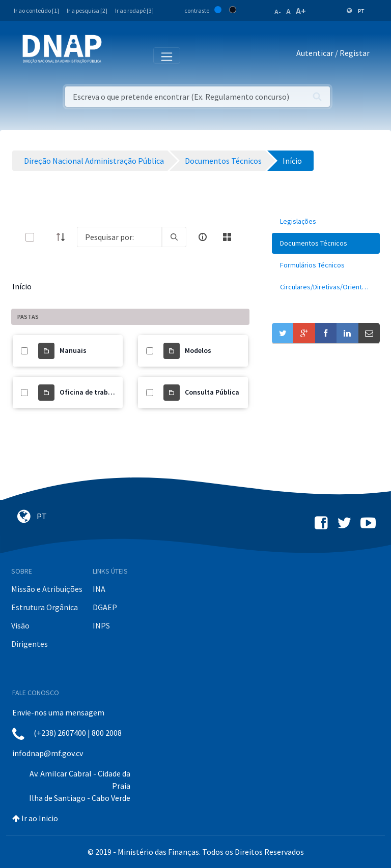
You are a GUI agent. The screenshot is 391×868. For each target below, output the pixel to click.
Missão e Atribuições (47, 589)
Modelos (198, 350)
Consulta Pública (212, 392)
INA (99, 589)
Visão (20, 625)
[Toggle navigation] (116, 55)
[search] (174, 237)
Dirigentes (30, 644)
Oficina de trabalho (91, 392)
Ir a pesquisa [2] (87, 10)
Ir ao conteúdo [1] (36, 10)
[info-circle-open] (203, 237)
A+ (301, 11)
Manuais (73, 350)
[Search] (119, 237)
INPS (101, 625)
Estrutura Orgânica (45, 607)
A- (278, 12)
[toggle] (46, 237)
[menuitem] (326, 221)
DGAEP (105, 607)
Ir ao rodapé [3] (134, 10)
